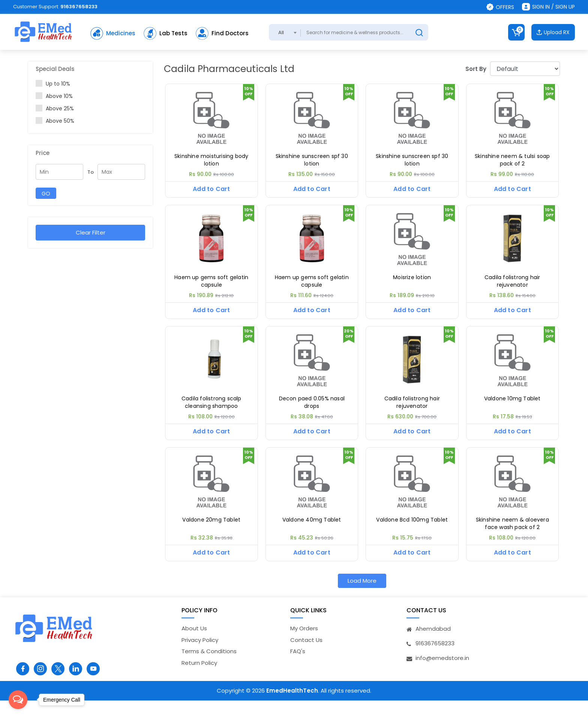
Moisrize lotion (412, 282)
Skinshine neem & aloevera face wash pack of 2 (512, 536)
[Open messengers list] (18, 700)
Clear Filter (91, 232)
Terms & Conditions (209, 668)
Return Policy (199, 679)
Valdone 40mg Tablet (312, 532)
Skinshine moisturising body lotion (211, 160)
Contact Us (306, 656)
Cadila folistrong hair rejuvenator (512, 285)
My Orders (304, 645)
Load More (362, 597)
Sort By (476, 69)
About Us (194, 645)
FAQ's (298, 668)
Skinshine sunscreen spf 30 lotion (312, 160)
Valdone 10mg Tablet (512, 407)
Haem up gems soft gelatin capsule (211, 285)
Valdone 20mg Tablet (211, 532)
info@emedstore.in (442, 675)
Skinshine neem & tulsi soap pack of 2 (512, 160)
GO (46, 194)
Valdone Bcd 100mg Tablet (412, 532)
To (91, 172)
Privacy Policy (200, 656)
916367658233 (79, 7)
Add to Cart (211, 189)
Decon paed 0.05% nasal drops (312, 411)
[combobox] (285, 32)
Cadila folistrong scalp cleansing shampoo (211, 411)
